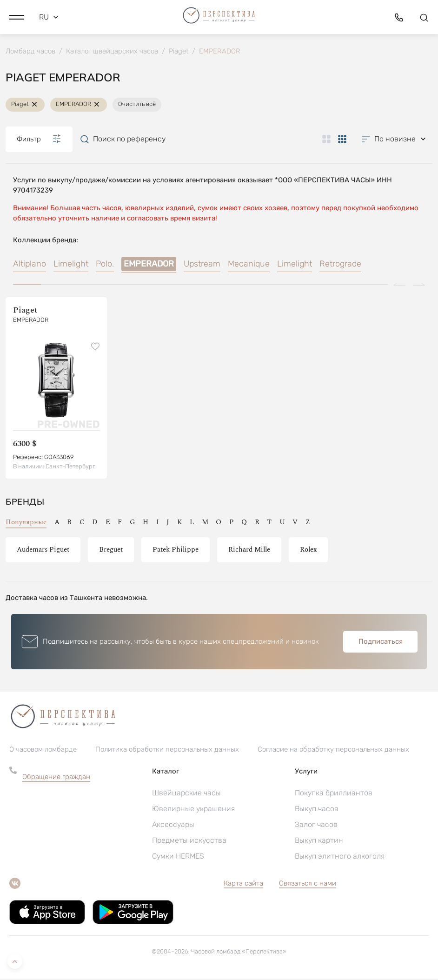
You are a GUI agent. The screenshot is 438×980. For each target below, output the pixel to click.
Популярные (26, 523)
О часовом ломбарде (43, 751)
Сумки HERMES (178, 857)
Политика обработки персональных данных (167, 751)
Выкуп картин (319, 842)
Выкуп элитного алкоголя (340, 857)
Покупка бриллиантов (334, 794)
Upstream (202, 265)
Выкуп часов (317, 810)
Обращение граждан (56, 778)
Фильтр (39, 140)
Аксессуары (173, 826)
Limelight (71, 265)
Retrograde (340, 265)
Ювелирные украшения (193, 810)
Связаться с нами (308, 885)
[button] (17, 16)
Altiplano (30, 265)
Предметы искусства (189, 842)
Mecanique (249, 265)
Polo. (105, 265)
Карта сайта (243, 885)
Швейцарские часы (186, 794)
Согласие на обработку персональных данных (333, 751)
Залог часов (316, 826)
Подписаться (381, 643)
